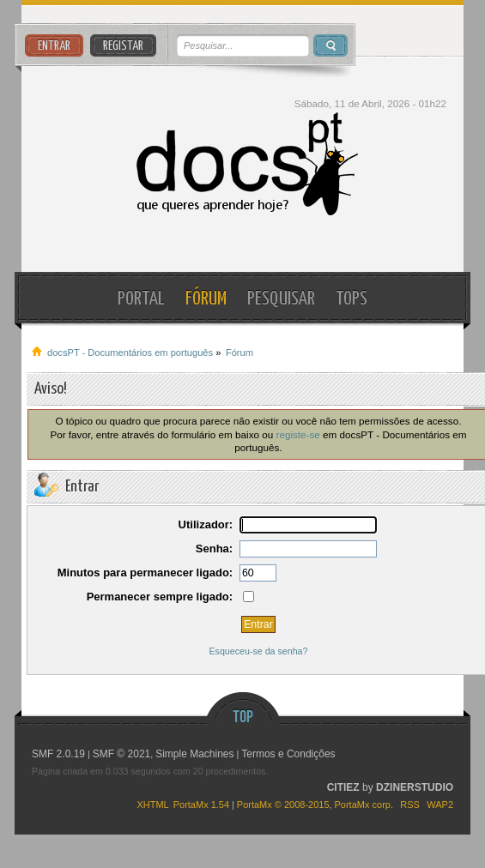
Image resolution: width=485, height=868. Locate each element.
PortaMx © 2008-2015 (283, 805)
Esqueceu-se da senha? (258, 651)
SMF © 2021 (122, 754)
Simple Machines (194, 754)
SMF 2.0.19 (58, 754)
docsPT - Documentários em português (242, 164)
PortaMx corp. (364, 805)
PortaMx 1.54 (201, 805)
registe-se (298, 434)
